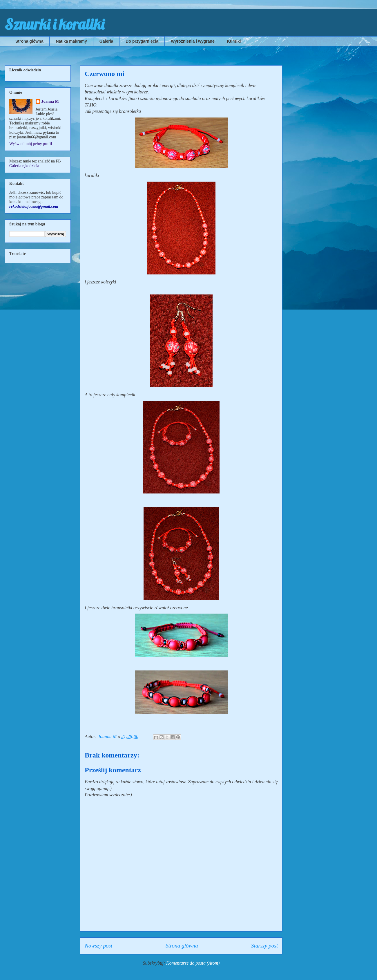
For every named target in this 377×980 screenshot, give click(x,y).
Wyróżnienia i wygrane (193, 41)
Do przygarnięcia (142, 41)
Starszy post (264, 946)
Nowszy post (98, 946)
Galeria (106, 41)
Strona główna (29, 41)
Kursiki (234, 41)
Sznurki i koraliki (54, 24)
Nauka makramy (71, 41)
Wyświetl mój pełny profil (31, 144)
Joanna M (50, 101)
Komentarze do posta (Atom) (193, 963)
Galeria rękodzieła (24, 166)
